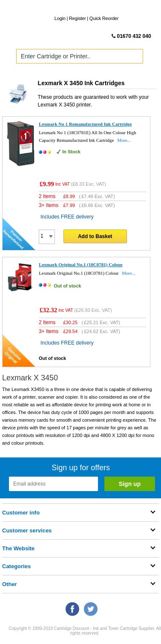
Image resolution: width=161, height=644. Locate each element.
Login (60, 18)
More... (124, 140)
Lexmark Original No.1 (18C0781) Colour (81, 264)
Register (77, 18)
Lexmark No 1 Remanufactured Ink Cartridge (85, 124)
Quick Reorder (104, 18)
